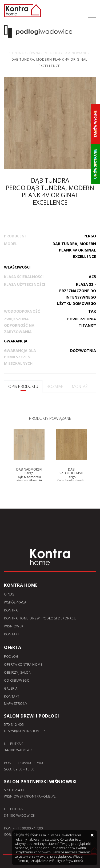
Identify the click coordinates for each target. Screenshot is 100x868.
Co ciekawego (17, 680)
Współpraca (15, 602)
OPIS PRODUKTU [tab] (23, 386)
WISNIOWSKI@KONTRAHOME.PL (30, 796)
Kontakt (12, 634)
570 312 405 (14, 725)
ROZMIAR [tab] (55, 386)
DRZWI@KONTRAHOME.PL (25, 731)
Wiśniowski (14, 626)
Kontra (11, 610)
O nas (9, 594)
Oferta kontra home (23, 664)
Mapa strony (16, 704)
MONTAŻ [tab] (80, 386)
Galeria (11, 688)
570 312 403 (14, 790)
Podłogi (12, 657)
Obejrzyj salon (18, 672)
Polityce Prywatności (68, 861)
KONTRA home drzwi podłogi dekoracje (40, 618)
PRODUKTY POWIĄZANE (50, 418)
